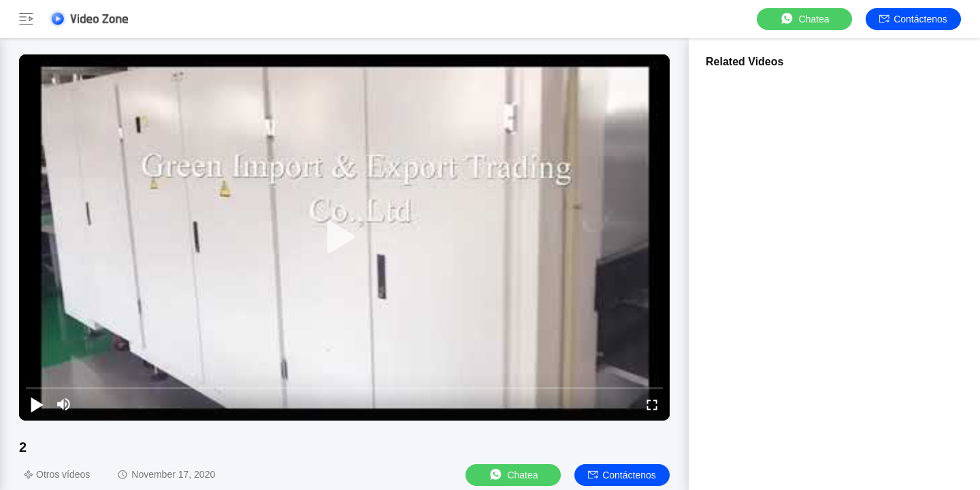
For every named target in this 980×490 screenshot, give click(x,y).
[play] (344, 238)
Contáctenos (913, 19)
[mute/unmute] (64, 404)
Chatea (804, 19)
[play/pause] (37, 404)
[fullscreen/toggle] (652, 404)
